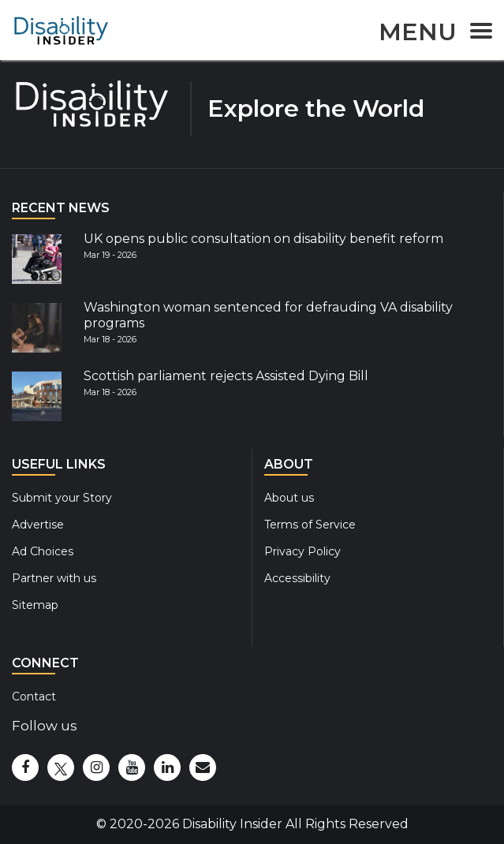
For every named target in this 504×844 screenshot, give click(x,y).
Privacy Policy (302, 551)
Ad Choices (43, 551)
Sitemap (35, 605)
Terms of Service (310, 525)
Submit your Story (62, 498)
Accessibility (297, 578)
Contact (34, 696)
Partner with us (54, 578)
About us (289, 498)
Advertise (38, 525)
